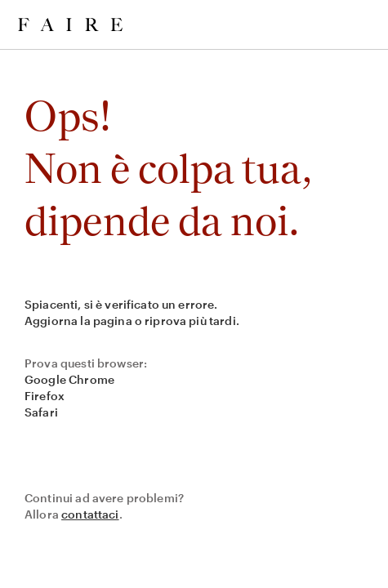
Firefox (45, 396)
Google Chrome (69, 379)
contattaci (90, 514)
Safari (41, 412)
